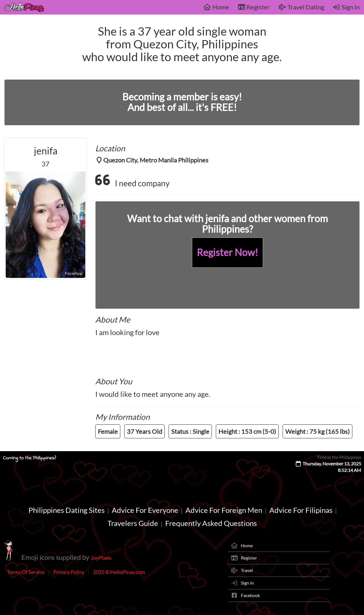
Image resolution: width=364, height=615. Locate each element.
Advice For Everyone (145, 510)
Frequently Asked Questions (211, 523)
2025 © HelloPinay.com (119, 572)
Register (254, 7)
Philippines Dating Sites (67, 510)
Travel (247, 570)
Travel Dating (301, 7)
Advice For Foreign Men (224, 510)
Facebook (250, 595)
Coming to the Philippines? (29, 458)
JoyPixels (101, 558)
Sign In (346, 7)
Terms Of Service (26, 572)
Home (216, 7)
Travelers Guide (133, 523)
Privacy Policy (69, 572)
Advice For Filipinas (301, 510)
